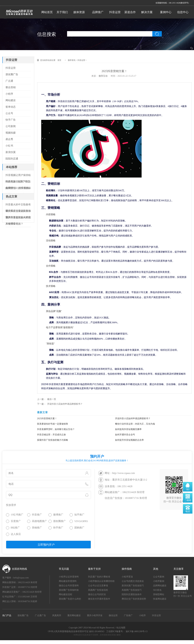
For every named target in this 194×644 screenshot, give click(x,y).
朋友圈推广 (60, 521)
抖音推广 (37, 515)
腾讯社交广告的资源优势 (134, 599)
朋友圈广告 (23, 615)
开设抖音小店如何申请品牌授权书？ (65, 404)
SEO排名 (157, 590)
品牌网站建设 (160, 586)
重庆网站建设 (74, 615)
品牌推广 (98, 12)
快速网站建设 (160, 599)
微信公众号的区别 (97, 594)
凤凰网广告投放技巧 (132, 590)
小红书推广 (17, 515)
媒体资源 (79, 12)
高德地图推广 (39, 521)
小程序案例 (159, 581)
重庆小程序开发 (95, 615)
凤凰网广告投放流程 (98, 590)
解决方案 (147, 12)
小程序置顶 (127, 577)
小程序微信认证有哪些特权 (101, 581)
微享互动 (103, 76)
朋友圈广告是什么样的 (70, 599)
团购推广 (79, 528)
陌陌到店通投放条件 (132, 594)
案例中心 (166, 12)
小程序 (142, 615)
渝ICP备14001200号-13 (137, 631)
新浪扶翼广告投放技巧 (133, 586)
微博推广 (58, 515)
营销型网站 (159, 594)
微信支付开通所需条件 (99, 599)
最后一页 (52, 399)
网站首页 (47, 12)
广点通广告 (40, 615)
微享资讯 (72, 60)
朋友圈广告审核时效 (69, 590)
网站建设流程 (66, 594)
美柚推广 (37, 528)
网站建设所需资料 (68, 581)
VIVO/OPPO (81, 521)
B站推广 (15, 528)
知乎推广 (79, 515)
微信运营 (113, 615)
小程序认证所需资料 (69, 577)
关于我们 (62, 12)
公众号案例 (159, 577)
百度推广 (16, 521)
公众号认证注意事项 (98, 586)
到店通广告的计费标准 (99, 577)
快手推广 (58, 528)
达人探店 (16, 534)
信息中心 (183, 12)
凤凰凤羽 (57, 615)
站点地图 (121, 628)
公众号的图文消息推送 (133, 581)
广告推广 (128, 615)
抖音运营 (115, 12)
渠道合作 (130, 12)
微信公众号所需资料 (69, 586)
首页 (59, 60)
